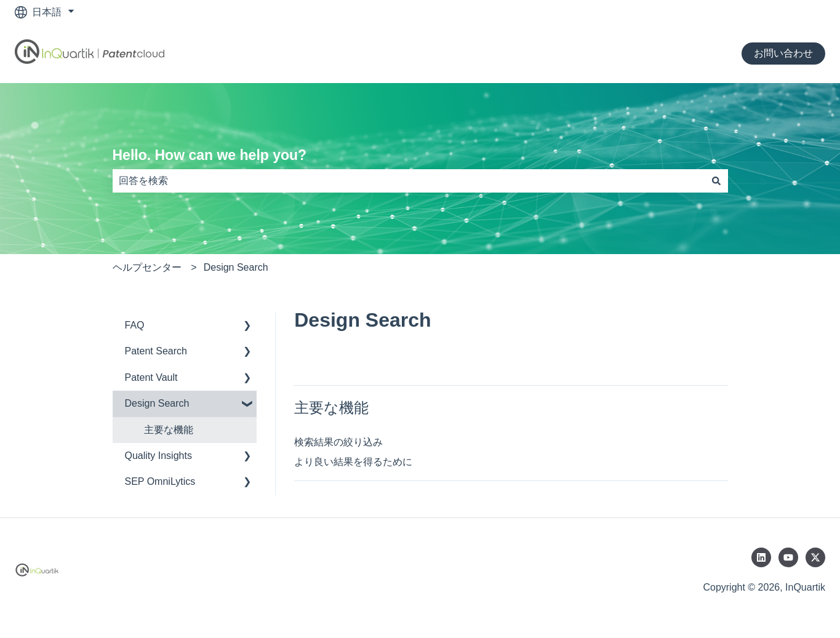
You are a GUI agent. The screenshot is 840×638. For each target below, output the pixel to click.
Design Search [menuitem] (157, 403)
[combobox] (409, 181)
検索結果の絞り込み (338, 442)
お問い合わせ (783, 53)
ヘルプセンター (147, 267)
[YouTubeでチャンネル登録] (788, 557)
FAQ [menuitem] (135, 325)
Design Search (236, 267)
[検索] (716, 181)
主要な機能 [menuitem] (169, 430)
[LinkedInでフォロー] (761, 557)
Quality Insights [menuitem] (158, 456)
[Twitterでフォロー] (815, 557)
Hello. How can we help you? (210, 155)
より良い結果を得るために (353, 462)
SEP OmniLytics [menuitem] (160, 481)
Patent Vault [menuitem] (151, 377)
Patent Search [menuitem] (156, 351)
